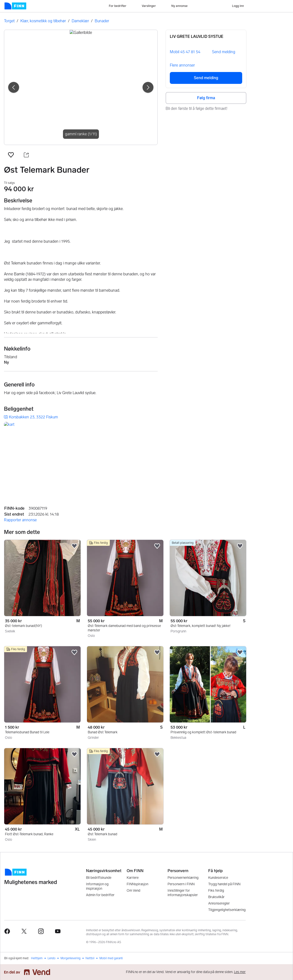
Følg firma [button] (206, 98)
